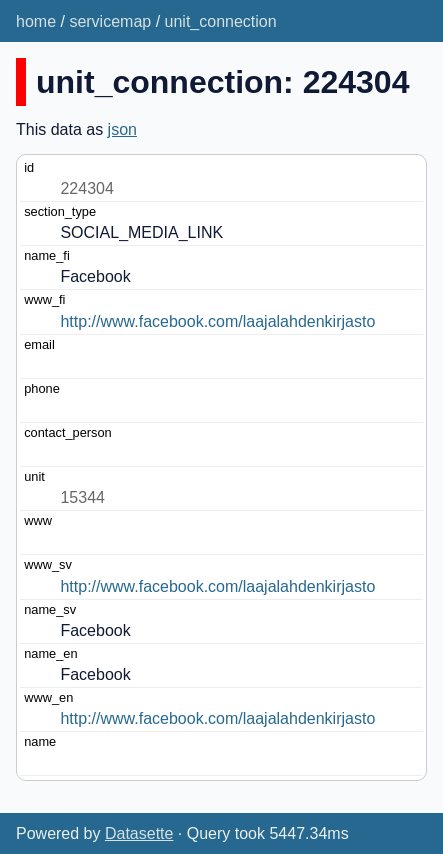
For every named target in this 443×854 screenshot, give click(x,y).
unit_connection (221, 21)
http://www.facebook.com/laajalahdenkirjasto (217, 321)
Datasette (139, 833)
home (36, 21)
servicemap (110, 21)
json (122, 129)
